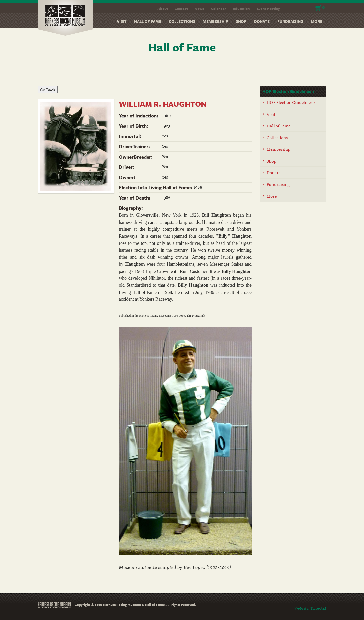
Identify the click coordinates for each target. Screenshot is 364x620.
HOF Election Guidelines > (291, 102)
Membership (215, 21)
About (163, 8)
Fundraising (290, 21)
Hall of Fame (148, 21)
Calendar (219, 8)
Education (241, 8)
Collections (182, 21)
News (199, 8)
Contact (181, 8)
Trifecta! (318, 608)
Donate (262, 21)
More (317, 21)
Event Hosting (268, 8)
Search (288, 8)
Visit (122, 21)
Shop (241, 21)
